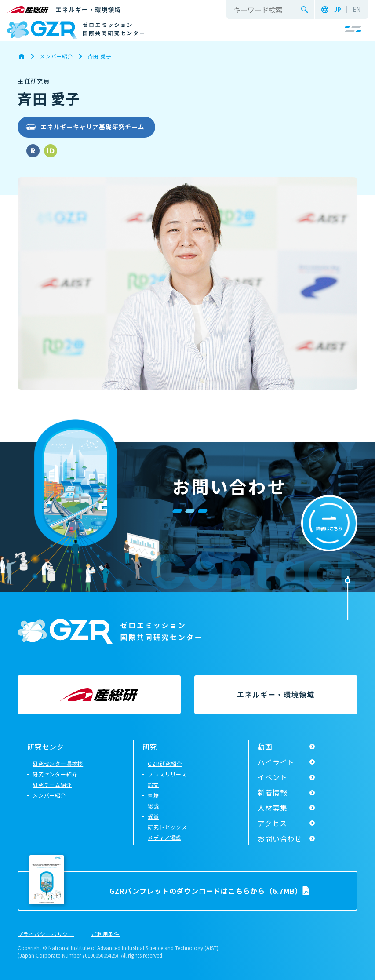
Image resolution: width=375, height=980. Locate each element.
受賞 (153, 816)
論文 (153, 785)
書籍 (153, 795)
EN (357, 10)
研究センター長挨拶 (58, 763)
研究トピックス (167, 827)
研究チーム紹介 (52, 785)
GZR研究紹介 (165, 763)
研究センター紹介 (55, 774)
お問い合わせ (280, 838)
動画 (265, 747)
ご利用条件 (106, 934)
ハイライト (276, 762)
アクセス (272, 823)
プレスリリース (167, 774)
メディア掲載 (164, 837)
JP (337, 10)
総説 (153, 806)
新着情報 (272, 792)
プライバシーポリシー (46, 934)
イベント (272, 777)
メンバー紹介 (49, 795)
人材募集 (272, 808)
